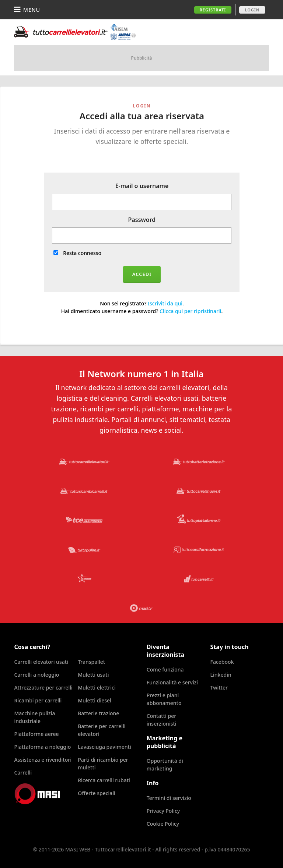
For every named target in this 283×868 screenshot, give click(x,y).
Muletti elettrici (97, 688)
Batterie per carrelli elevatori (102, 730)
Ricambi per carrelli (38, 700)
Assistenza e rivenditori (43, 760)
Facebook (222, 662)
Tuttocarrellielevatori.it (75, 32)
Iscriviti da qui (165, 303)
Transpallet (91, 662)
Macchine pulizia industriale (34, 717)
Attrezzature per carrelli (43, 688)
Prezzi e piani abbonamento (164, 699)
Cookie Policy (163, 824)
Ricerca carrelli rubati (104, 780)
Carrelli (23, 773)
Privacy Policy (163, 811)
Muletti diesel (95, 700)
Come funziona (165, 669)
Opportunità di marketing (165, 765)
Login (252, 10)
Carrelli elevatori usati (41, 662)
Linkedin (221, 675)
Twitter (219, 688)
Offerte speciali (97, 793)
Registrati (213, 10)
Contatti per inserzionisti (162, 720)
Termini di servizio (169, 798)
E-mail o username (142, 186)
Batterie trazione (98, 713)
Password (142, 220)
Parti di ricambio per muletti (103, 764)
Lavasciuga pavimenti (104, 747)
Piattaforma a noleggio (42, 747)
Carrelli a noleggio (36, 675)
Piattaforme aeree (36, 734)
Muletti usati (93, 675)
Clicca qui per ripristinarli (190, 311)
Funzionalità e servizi (172, 682)
